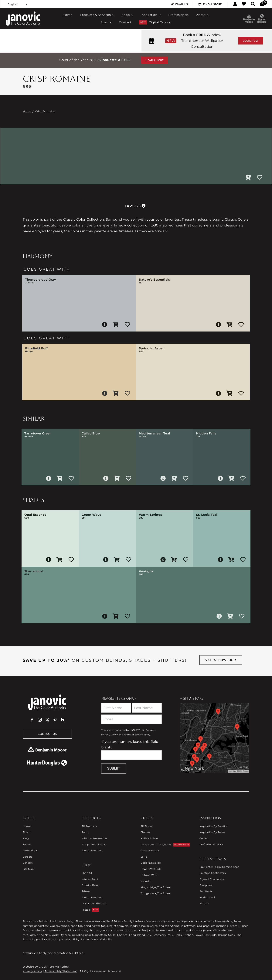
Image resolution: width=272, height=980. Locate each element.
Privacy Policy (110, 735)
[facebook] (32, 720)
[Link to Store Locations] (215, 738)
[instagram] (40, 720)
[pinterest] (55, 720)
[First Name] (116, 708)
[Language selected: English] (17, 4)
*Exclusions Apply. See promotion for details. (53, 953)
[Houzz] (63, 720)
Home (27, 111)
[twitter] (47, 720)
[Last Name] (147, 708)
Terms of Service (133, 735)
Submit (114, 768)
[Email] (131, 719)
